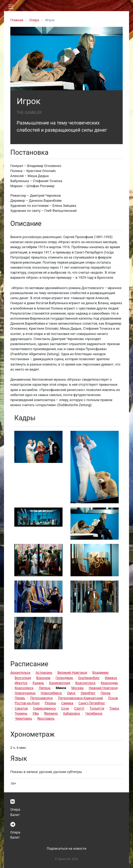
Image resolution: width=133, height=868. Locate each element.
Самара (67, 703)
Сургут (79, 708)
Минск (61, 688)
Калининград (59, 683)
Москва (77, 688)
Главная (17, 20)
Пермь (20, 698)
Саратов (21, 708)
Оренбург (88, 693)
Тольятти (97, 708)
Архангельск (20, 673)
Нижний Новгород (103, 688)
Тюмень (21, 713)
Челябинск (94, 713)
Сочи (65, 708)
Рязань (50, 703)
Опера (34, 20)
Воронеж (43, 678)
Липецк (45, 688)
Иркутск (21, 683)
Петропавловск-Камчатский (81, 698)
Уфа (36, 713)
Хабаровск (72, 713)
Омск (71, 693)
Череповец (23, 718)
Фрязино (51, 713)
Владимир (101, 673)
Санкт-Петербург (92, 703)
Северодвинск (44, 708)
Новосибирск (51, 693)
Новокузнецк (25, 693)
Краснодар (109, 683)
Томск (114, 708)
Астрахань (44, 673)
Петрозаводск (41, 698)
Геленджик (64, 678)
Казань (38, 683)
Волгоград (23, 678)
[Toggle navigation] (11, 7)
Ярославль (46, 718)
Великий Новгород (72, 673)
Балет (15, 815)
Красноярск (24, 688)
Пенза (106, 693)
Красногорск (85, 683)
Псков (113, 698)
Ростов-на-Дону (27, 703)
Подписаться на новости (66, 848)
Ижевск (111, 678)
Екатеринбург (89, 678)
